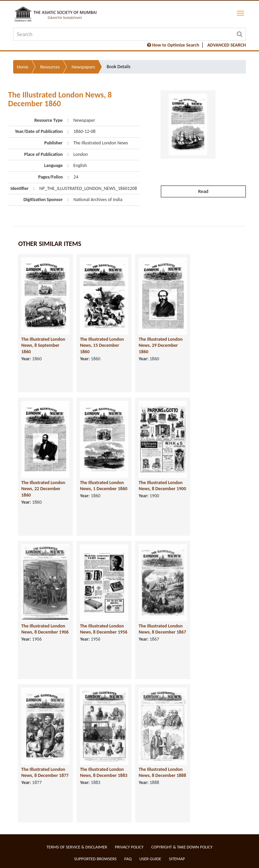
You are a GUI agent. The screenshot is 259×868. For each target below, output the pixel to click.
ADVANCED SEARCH (227, 45)
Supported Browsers (95, 859)
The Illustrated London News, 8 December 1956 (104, 629)
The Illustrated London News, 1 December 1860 (104, 486)
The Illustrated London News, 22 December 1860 (43, 489)
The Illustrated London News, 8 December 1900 (162, 486)
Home (23, 67)
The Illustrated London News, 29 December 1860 (161, 345)
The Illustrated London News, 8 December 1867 (162, 629)
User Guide (150, 859)
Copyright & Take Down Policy (182, 847)
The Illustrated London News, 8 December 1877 (45, 773)
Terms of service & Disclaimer (77, 847)
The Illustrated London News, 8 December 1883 (104, 773)
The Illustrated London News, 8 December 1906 (45, 629)
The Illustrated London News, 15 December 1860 (102, 345)
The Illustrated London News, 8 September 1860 (43, 345)
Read (203, 191)
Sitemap (177, 859)
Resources (50, 67)
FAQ (128, 859)
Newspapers (83, 67)
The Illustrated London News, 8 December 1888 (162, 773)
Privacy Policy (129, 847)
